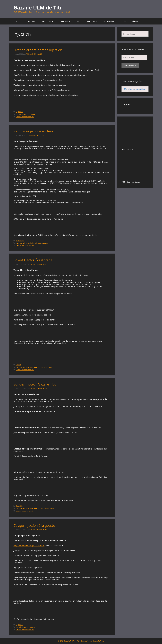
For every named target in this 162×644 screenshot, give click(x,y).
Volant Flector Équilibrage (33, 260)
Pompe (33, 114)
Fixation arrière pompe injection (38, 50)
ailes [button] (81, 21)
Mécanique (20, 241)
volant (51, 367)
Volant (18, 365)
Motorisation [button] (111, 21)
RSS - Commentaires (135, 181)
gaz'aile (19, 114)
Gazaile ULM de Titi (38, 8)
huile (32, 243)
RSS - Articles (135, 148)
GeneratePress (98, 641)
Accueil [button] (21, 21)
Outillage (124, 21)
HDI (28, 243)
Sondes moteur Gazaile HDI (35, 384)
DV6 (17, 243)
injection (26, 114)
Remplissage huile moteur (33, 131)
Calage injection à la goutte (34, 525)
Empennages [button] (50, 21)
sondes (47, 508)
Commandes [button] (67, 21)
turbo (46, 367)
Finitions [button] (138, 21)
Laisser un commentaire (25, 117)
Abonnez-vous (130, 66)
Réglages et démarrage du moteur (29, 546)
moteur (45, 243)
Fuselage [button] (34, 21)
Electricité (20, 506)
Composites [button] (94, 21)
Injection (19, 112)
